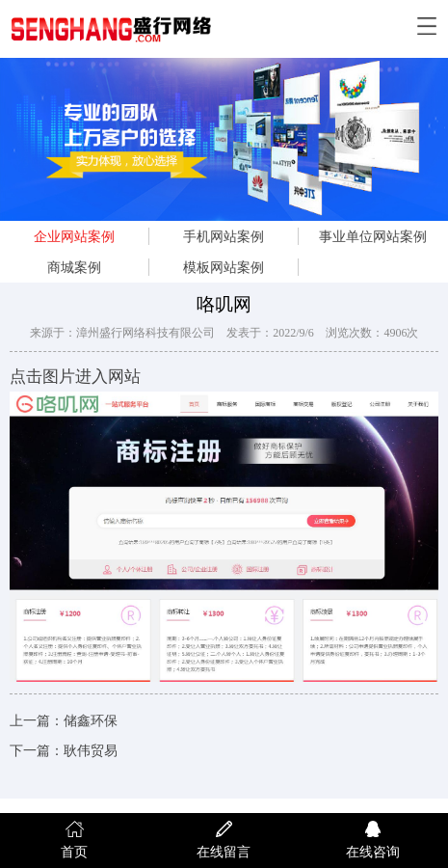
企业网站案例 (74, 236)
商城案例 (74, 267)
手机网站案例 (224, 236)
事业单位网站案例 (373, 236)
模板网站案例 (224, 267)
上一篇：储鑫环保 (64, 721)
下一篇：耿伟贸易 (64, 751)
